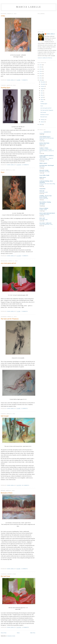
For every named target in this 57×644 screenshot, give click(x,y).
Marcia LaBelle (29, 7)
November (43, 84)
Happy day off (42, 144)
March (42, 99)
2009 (41, 124)
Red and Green (5, 576)
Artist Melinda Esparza (45, 137)
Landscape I (42, 133)
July (42, 91)
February (43, 120)
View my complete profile (45, 58)
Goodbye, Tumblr (43, 210)
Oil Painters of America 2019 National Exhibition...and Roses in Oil (47, 151)
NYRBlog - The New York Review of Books (46, 196)
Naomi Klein (42, 189)
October (43, 86)
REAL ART (42, 218)
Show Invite (42, 167)
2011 (41, 78)
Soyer (3, 172)
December (43, 82)
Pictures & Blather (44, 208)
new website (42, 205)
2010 (41, 80)
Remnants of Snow (7, 493)
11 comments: (25, 627)
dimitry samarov (43, 163)
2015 (41, 69)
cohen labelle (51, 34)
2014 (41, 71)
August (42, 89)
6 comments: (25, 409)
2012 (41, 76)
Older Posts (33, 633)
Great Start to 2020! (44, 192)
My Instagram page (44, 220)
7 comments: (25, 80)
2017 (41, 65)
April (42, 97)
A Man (3, 16)
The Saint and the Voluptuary (10, 319)
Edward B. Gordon (44, 170)
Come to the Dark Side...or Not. (46, 224)
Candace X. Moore (44, 148)
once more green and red (8, 263)
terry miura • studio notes (45, 223)
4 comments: (25, 256)
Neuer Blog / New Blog (44, 172)
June (42, 93)
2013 (41, 74)
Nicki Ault (42, 191)
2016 (41, 67)
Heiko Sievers (43, 177)
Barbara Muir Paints (44, 143)
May (42, 95)
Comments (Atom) (11, 636)
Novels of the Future (44, 198)
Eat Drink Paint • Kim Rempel (47, 165)
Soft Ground (5, 416)
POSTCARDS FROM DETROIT (47, 213)
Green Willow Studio (44, 175)
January (43, 122)
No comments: (26, 485)
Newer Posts (4, 633)
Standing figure (6, 88)
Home (18, 633)
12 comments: (25, 165)
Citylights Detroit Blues (44, 215)
